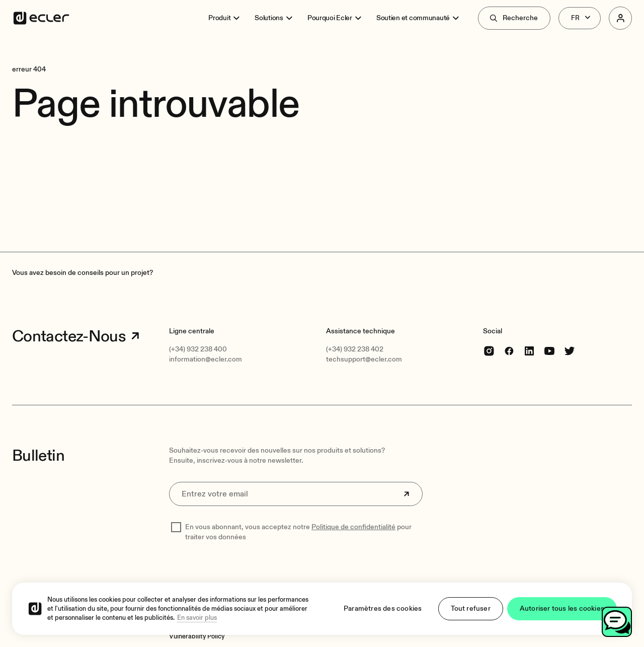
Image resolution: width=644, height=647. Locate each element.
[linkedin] (529, 351)
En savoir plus (197, 618)
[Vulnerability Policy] (197, 636)
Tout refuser (470, 608)
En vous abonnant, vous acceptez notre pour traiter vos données (298, 532)
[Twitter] (570, 351)
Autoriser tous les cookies (562, 608)
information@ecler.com (206, 359)
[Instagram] (489, 351)
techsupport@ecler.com (364, 359)
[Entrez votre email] (296, 494)
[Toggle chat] (617, 622)
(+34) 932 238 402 (355, 349)
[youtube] (549, 351)
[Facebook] (509, 351)
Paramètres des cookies (383, 608)
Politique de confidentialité (353, 527)
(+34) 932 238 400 (198, 349)
